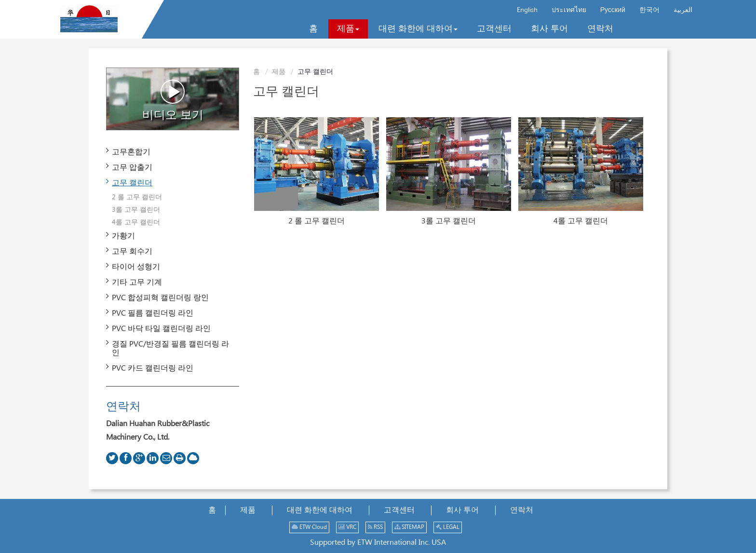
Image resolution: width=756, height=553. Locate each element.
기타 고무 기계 (137, 283)
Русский (613, 10)
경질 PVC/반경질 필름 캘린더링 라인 (170, 349)
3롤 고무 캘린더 (449, 221)
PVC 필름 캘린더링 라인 (153, 313)
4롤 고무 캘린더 (581, 221)
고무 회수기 (132, 252)
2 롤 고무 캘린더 (317, 221)
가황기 (123, 236)
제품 (279, 72)
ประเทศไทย (569, 10)
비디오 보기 (173, 100)
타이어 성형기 (136, 267)
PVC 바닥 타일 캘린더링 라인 (161, 329)
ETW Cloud (309, 527)
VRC (347, 527)
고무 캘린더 (132, 183)
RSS (375, 527)
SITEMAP (409, 527)
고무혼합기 (131, 152)
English (527, 10)
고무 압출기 (132, 168)
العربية (683, 10)
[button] (348, 29)
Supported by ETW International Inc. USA (378, 543)
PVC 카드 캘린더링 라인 (153, 368)
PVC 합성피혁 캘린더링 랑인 (160, 298)
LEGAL (448, 527)
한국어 (649, 10)
